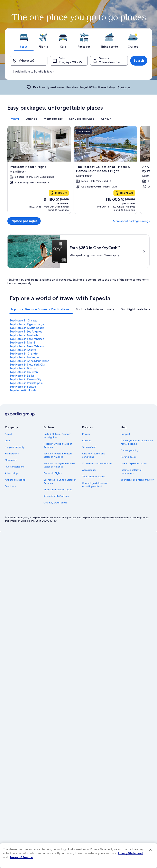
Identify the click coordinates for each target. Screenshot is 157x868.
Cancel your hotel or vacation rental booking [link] (137, 442)
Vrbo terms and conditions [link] (97, 463)
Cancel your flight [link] (131, 450)
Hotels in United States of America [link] (58, 445)
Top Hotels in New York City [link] (27, 365)
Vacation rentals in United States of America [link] (58, 455)
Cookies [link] (87, 441)
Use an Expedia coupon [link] (134, 463)
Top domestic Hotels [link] (23, 390)
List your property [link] (15, 447)
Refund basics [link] (129, 457)
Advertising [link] (11, 473)
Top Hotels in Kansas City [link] (26, 379)
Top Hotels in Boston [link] (23, 368)
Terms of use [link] (89, 447)
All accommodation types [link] (58, 490)
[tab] (24, 40)
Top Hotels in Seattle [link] (23, 387)
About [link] (8, 434)
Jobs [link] (8, 441)
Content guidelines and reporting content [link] (95, 485)
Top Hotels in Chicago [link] (24, 320)
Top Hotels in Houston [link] (24, 372)
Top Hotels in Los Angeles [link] (26, 331)
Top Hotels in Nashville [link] (24, 335)
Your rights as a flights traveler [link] (137, 480)
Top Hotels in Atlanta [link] (23, 350)
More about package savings (131, 221)
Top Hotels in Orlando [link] (24, 354)
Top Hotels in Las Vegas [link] (25, 357)
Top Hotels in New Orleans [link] (27, 346)
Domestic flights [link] (53, 473)
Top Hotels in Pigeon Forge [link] (27, 324)
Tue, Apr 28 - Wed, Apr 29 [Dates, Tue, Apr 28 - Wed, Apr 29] (73, 62)
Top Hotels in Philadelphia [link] (26, 383)
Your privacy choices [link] (93, 476)
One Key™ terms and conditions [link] (94, 455)
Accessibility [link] (89, 470)
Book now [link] (124, 87)
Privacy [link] (86, 434)
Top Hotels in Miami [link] (22, 343)
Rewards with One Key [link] (56, 496)
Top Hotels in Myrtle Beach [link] (27, 328)
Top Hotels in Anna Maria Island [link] (30, 361)
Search (139, 61)
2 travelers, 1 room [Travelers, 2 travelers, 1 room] (113, 62)
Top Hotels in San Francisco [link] (27, 339)
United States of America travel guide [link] (57, 436)
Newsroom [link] (11, 460)
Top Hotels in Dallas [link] (22, 376)
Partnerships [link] (12, 454)
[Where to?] (29, 61)
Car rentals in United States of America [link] (60, 481)
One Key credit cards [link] (55, 503)
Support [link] (125, 434)
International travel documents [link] (131, 472)
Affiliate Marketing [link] (15, 480)
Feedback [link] (10, 486)
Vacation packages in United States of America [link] (59, 465)
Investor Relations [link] (15, 467)
